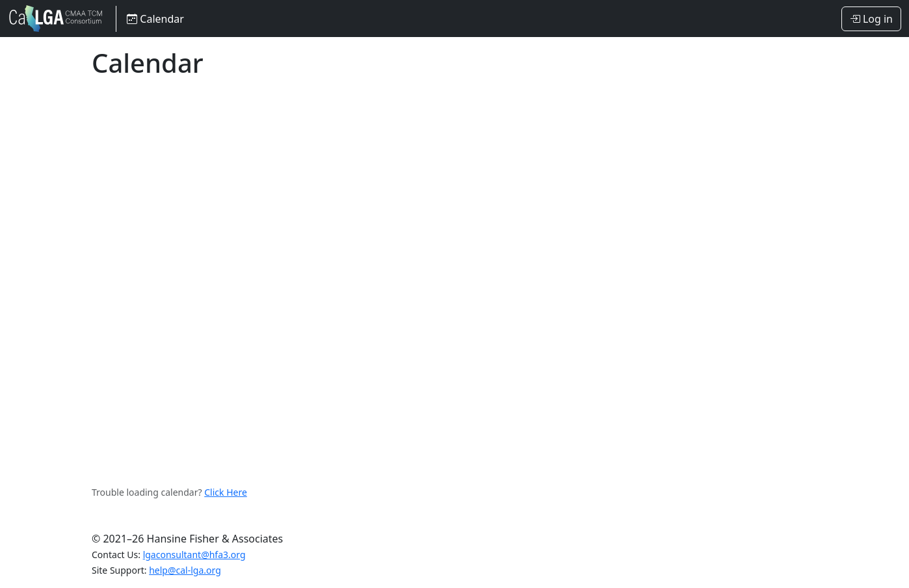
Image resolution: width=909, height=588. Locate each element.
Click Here (226, 492)
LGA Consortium (57, 19)
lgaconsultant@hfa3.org (194, 555)
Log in (871, 19)
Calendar (155, 19)
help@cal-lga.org (185, 570)
